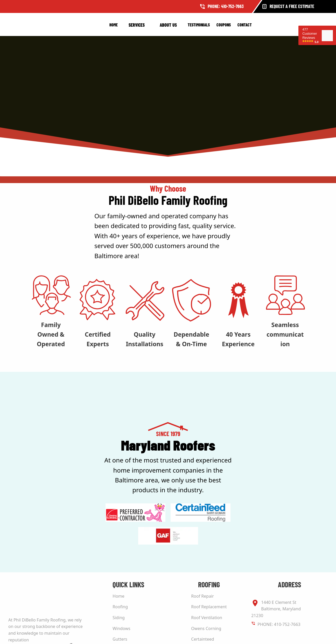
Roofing (120, 607)
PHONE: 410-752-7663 (279, 624)
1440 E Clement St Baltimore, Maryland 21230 (276, 609)
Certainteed (202, 639)
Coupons (224, 25)
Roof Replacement (209, 607)
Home (114, 25)
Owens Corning (206, 628)
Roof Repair (202, 596)
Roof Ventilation (207, 618)
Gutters (120, 639)
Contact (245, 25)
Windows (121, 628)
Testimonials (199, 25)
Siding (119, 618)
